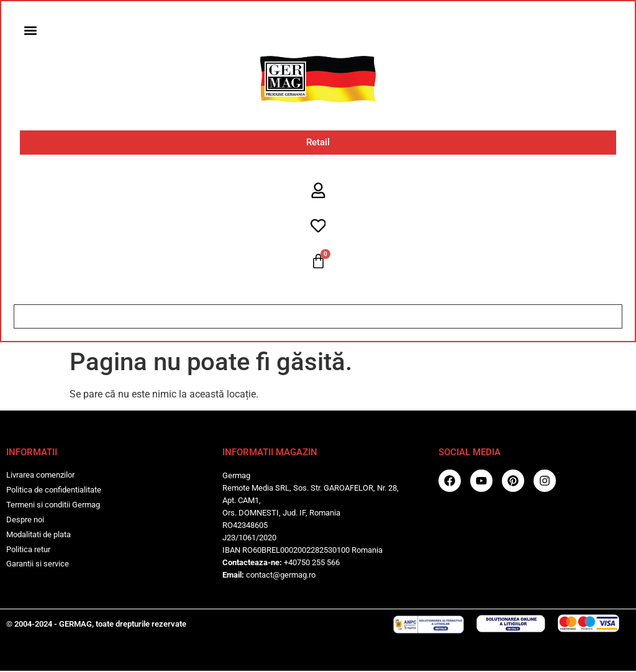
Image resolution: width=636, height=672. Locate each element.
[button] (31, 31)
